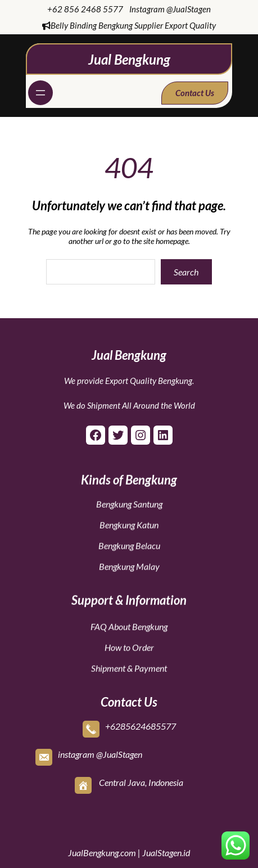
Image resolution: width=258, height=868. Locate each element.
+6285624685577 (141, 723)
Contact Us (195, 93)
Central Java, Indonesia (141, 779)
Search (186, 272)
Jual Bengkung (129, 59)
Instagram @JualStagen (170, 9)
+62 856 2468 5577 (85, 9)
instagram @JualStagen (100, 751)
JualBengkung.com (102, 853)
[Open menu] (40, 93)
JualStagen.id (166, 853)
